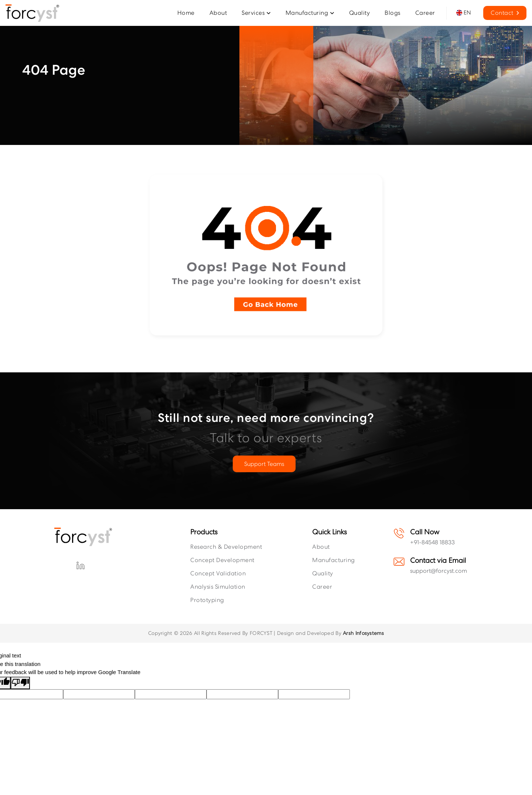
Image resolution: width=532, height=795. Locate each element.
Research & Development (226, 547)
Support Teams (264, 464)
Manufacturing (334, 560)
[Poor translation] (20, 683)
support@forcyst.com (439, 571)
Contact (505, 13)
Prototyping (207, 600)
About (321, 547)
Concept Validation (218, 573)
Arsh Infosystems (363, 633)
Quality (323, 573)
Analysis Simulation (218, 587)
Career (322, 587)
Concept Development (222, 560)
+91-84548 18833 (432, 542)
